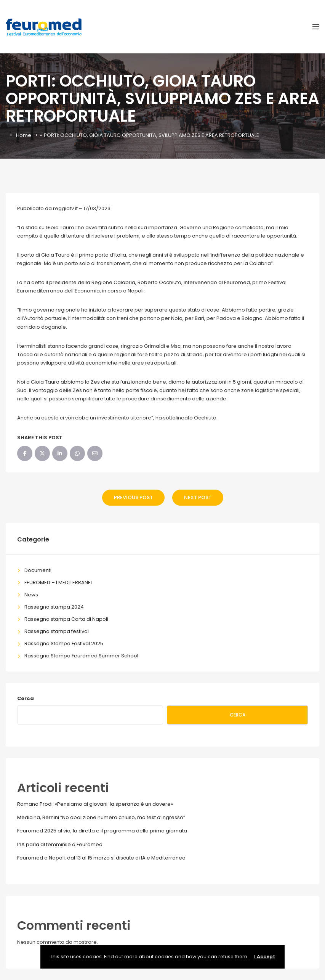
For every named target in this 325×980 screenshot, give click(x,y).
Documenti (38, 570)
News (31, 595)
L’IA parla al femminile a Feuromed (60, 844)
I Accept (265, 957)
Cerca (26, 698)
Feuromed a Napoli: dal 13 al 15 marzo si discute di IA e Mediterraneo (101, 858)
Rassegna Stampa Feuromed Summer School (81, 656)
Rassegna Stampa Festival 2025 (64, 643)
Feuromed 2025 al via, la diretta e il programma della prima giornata (102, 831)
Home (24, 135)
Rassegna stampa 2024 (54, 607)
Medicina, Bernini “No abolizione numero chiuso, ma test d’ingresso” (101, 817)
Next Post (198, 497)
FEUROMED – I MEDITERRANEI (58, 582)
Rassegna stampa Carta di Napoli (66, 619)
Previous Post (133, 497)
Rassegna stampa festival (57, 631)
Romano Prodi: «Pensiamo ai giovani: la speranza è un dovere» (95, 804)
